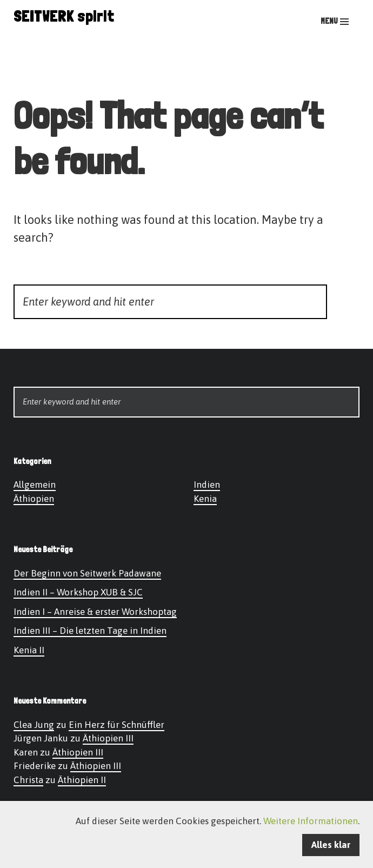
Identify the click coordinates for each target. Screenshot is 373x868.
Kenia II (29, 650)
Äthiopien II (82, 780)
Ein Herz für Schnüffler (116, 725)
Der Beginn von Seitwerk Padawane (87, 573)
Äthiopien (34, 499)
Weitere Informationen (311, 821)
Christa (28, 780)
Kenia (205, 499)
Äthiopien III (108, 738)
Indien (207, 485)
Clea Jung (34, 725)
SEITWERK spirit (64, 16)
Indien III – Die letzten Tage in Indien (90, 631)
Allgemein (35, 485)
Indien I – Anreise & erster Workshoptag (95, 612)
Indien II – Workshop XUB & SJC (78, 592)
